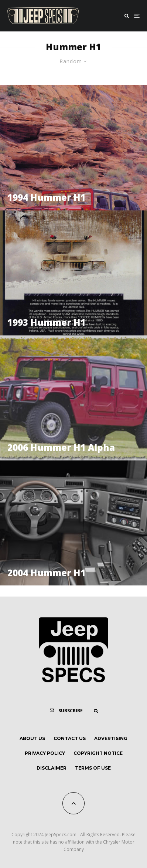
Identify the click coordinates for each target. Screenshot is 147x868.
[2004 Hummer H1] (73, 523)
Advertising (111, 738)
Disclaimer (52, 768)
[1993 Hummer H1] (73, 273)
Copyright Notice (98, 753)
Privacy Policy (45, 753)
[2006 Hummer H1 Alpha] (73, 398)
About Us (32, 738)
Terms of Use (93, 768)
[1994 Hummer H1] (73, 148)
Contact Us (70, 738)
